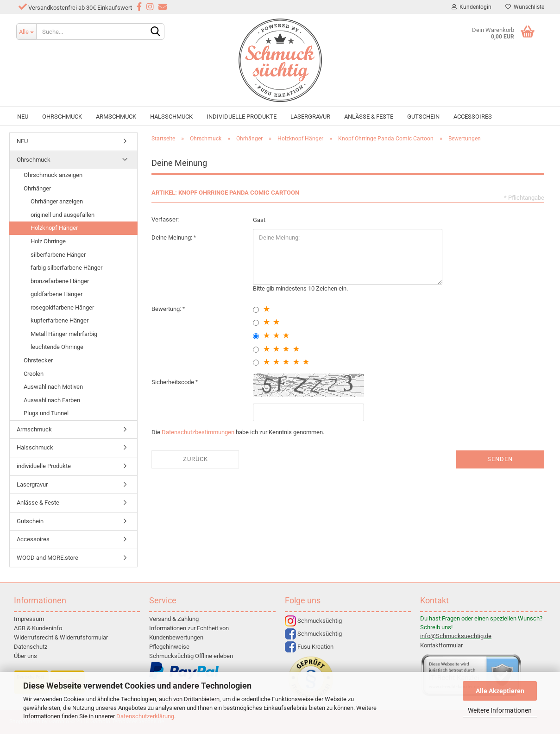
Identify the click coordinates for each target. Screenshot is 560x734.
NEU (23, 117)
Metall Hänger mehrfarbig (64, 334)
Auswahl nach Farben (52, 400)
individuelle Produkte (242, 117)
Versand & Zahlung (174, 619)
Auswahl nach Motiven (53, 387)
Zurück (195, 459)
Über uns (25, 656)
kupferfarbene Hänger (60, 320)
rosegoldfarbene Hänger (62, 307)
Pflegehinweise (169, 647)
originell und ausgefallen (63, 215)
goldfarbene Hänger (57, 294)
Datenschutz (31, 647)
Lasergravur (310, 117)
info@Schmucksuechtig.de (456, 636)
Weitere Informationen (500, 710)
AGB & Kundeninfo (38, 628)
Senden (500, 459)
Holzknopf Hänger (54, 228)
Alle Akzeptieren (500, 691)
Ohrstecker (38, 360)
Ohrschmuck (62, 117)
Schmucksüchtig (313, 621)
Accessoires (473, 117)
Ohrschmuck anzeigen (53, 175)
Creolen (34, 374)
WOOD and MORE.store (47, 558)
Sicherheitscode (173, 382)
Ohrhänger (37, 188)
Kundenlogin (472, 7)
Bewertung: (167, 309)
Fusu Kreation (309, 647)
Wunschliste (525, 7)
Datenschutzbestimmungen (198, 432)
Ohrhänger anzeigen (57, 201)
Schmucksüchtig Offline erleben (191, 656)
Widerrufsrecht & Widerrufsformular (61, 637)
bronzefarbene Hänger (60, 281)
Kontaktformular (441, 645)
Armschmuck (116, 117)
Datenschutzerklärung (145, 716)
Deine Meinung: (173, 237)
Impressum (29, 619)
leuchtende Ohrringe (57, 347)
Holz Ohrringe (48, 241)
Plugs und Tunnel (46, 413)
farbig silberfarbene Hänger (66, 268)
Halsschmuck (171, 117)
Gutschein (423, 117)
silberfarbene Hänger (58, 255)
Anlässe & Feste (369, 117)
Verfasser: (165, 219)
